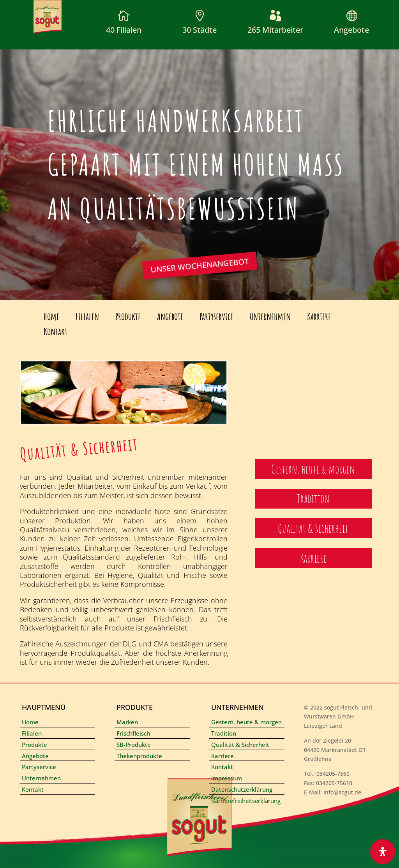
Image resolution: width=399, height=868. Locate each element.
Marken (127, 722)
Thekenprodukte (139, 756)
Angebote (351, 30)
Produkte (128, 316)
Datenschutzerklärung (242, 789)
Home (51, 316)
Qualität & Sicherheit (240, 745)
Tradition (224, 733)
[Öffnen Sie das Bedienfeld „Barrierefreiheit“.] (383, 852)
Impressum (227, 778)
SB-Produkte (134, 745)
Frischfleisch (133, 733)
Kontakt (56, 332)
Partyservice (216, 316)
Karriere (319, 316)
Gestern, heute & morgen (246, 722)
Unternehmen (270, 316)
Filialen (87, 316)
